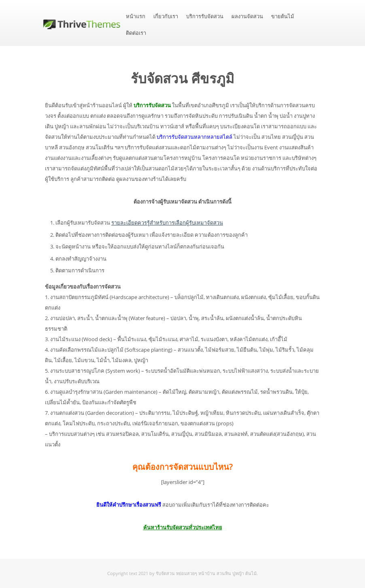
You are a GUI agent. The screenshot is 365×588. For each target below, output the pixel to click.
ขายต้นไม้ (283, 16)
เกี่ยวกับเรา (166, 16)
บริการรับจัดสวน (205, 16)
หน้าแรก (136, 16)
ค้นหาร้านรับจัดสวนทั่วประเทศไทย (183, 527)
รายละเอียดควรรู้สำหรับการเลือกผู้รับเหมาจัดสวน (167, 223)
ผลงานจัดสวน (247, 16)
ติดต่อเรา (136, 33)
